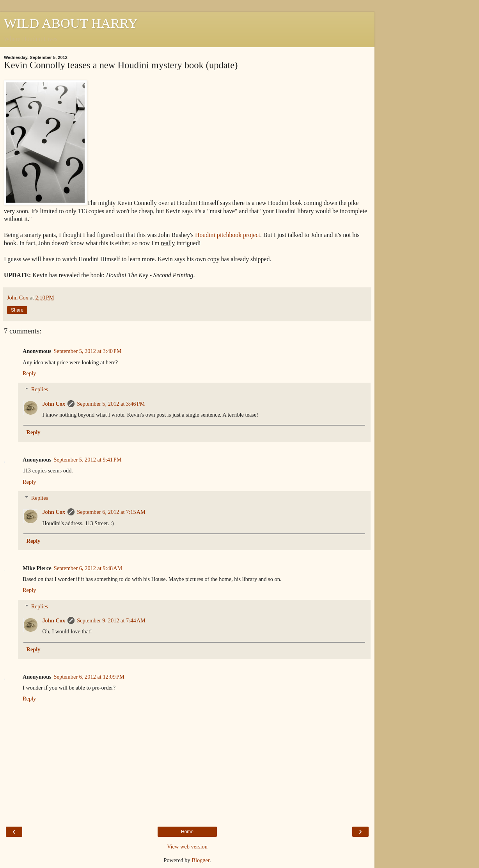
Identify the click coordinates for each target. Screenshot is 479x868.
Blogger (200, 860)
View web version (187, 847)
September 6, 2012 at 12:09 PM (89, 677)
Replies (40, 389)
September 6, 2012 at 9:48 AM (88, 568)
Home (187, 832)
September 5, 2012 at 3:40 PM (88, 351)
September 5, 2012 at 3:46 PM (111, 404)
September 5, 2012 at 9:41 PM (88, 460)
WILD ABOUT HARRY (71, 23)
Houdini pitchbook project (228, 235)
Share (17, 310)
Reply (29, 373)
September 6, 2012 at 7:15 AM (111, 512)
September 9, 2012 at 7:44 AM (111, 620)
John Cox (54, 404)
